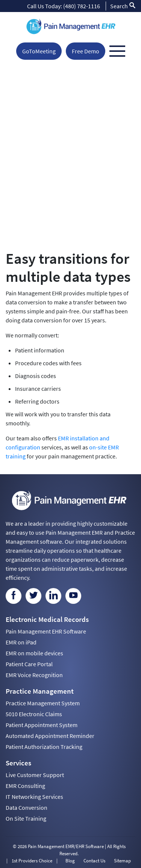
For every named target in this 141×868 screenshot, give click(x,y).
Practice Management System (43, 703)
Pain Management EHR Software (46, 631)
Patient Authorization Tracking (44, 747)
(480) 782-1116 (82, 6)
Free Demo (86, 51)
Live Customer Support (35, 775)
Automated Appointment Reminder (50, 736)
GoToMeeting (39, 51)
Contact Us (94, 860)
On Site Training (26, 818)
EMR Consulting (25, 786)
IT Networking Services (34, 797)
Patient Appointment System (42, 725)
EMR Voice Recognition (34, 675)
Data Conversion (27, 808)
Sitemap (122, 860)
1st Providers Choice (32, 860)
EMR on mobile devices (34, 653)
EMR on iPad (21, 642)
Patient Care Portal (29, 664)
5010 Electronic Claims (34, 714)
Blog (70, 860)
